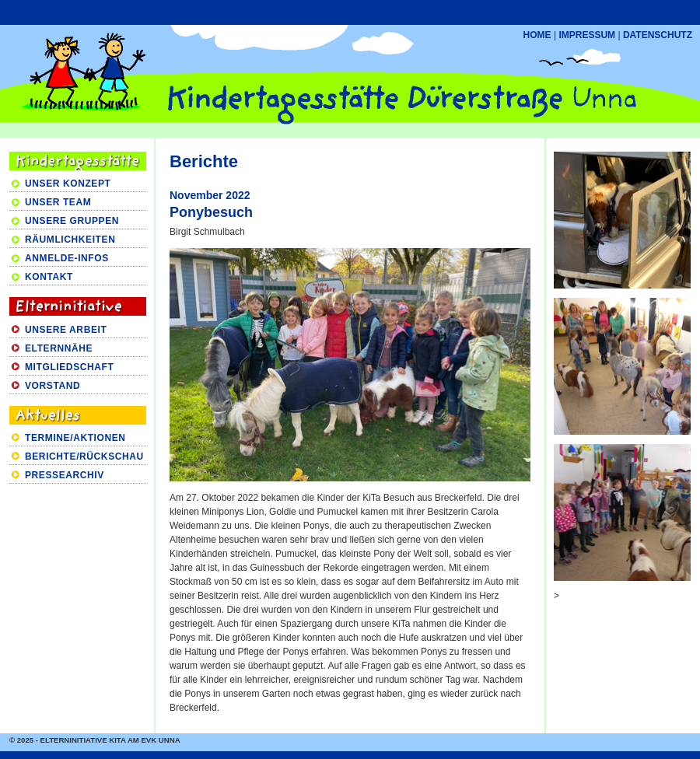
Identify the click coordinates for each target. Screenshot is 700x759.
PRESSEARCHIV (65, 475)
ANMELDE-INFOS (67, 258)
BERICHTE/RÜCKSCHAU (84, 456)
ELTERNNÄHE (59, 348)
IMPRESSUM (587, 35)
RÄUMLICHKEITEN (70, 240)
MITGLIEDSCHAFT (69, 367)
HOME (537, 35)
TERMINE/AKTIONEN (75, 438)
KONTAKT (49, 277)
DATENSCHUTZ (658, 35)
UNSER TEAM (58, 202)
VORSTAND (52, 386)
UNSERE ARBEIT (66, 330)
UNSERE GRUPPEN (72, 221)
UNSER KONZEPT (68, 184)
